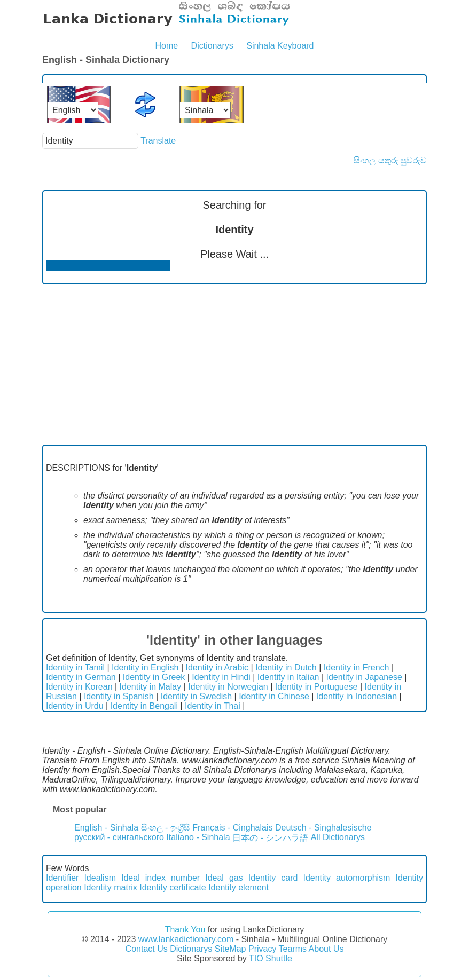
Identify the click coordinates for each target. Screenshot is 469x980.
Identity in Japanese (364, 677)
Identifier (62, 878)
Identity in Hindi (221, 677)
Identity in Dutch (286, 667)
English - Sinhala (106, 828)
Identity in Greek (154, 677)
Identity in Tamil (75, 667)
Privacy (262, 949)
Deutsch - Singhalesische (323, 828)
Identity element (239, 887)
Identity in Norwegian (228, 687)
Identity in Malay (151, 687)
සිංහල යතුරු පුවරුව (390, 160)
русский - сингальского (119, 837)
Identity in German (81, 677)
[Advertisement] (234, 365)
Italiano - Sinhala (198, 837)
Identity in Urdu (75, 706)
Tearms (293, 949)
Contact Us (147, 949)
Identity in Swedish (196, 696)
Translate (158, 141)
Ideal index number (161, 878)
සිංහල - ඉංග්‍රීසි (166, 828)
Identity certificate (173, 887)
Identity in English (145, 667)
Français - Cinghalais (232, 828)
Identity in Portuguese (316, 687)
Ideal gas (224, 878)
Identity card (273, 878)
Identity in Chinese (274, 696)
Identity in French (357, 667)
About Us (326, 949)
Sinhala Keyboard (280, 46)
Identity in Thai (213, 706)
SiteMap (230, 949)
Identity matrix (111, 887)
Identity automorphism (346, 878)
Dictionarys (212, 46)
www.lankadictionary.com (186, 939)
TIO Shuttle (271, 958)
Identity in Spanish (119, 696)
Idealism (100, 878)
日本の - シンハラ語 (270, 838)
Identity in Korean (79, 687)
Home (166, 46)
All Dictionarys (338, 837)
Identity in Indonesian (357, 696)
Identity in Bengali (144, 706)
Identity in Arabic (217, 667)
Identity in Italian (288, 677)
